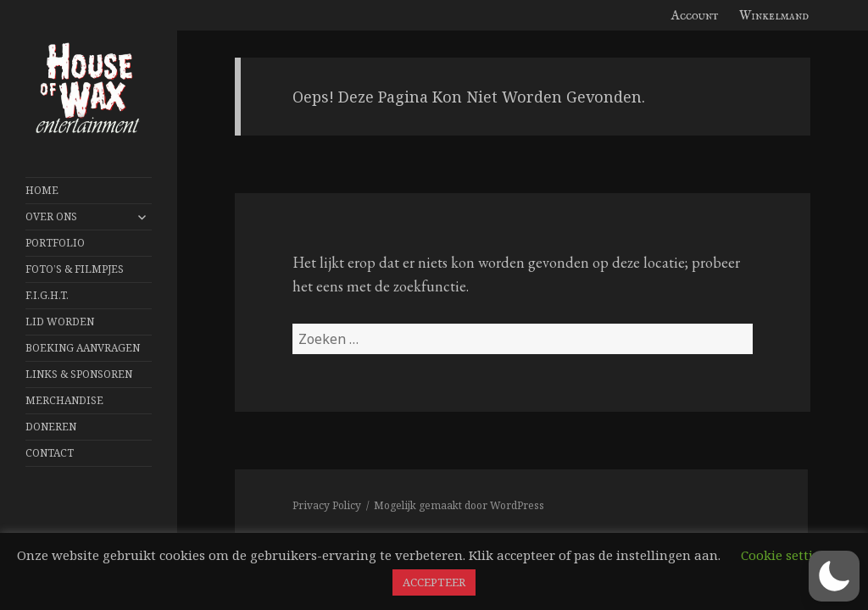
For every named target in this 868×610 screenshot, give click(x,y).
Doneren (51, 427)
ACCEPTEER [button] (434, 582)
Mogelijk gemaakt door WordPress (459, 505)
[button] (834, 576)
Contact (50, 453)
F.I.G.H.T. (47, 295)
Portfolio (55, 243)
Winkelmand (774, 16)
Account (695, 16)
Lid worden (60, 322)
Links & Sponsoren (79, 374)
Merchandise (64, 400)
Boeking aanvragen (83, 348)
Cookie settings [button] (788, 555)
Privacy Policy (327, 505)
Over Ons (51, 216)
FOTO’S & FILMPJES (75, 269)
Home (42, 190)
